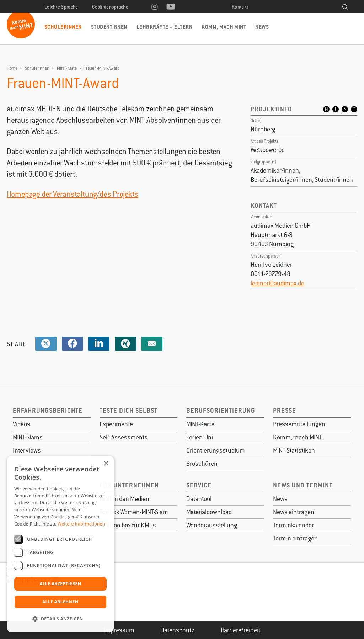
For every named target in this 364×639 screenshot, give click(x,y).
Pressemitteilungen (299, 424)
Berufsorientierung (221, 410)
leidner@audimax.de (277, 283)
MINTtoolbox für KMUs (128, 525)
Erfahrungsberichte (48, 410)
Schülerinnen (63, 27)
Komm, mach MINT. (298, 437)
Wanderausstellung (212, 525)
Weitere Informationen (81, 524)
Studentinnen (109, 27)
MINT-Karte (67, 68)
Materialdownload (209, 512)
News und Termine (303, 485)
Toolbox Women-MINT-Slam (134, 512)
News (262, 27)
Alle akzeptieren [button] (60, 584)
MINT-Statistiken (294, 450)
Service (199, 485)
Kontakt (240, 7)
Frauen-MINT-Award (102, 68)
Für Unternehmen (129, 485)
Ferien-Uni (200, 437)
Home (12, 68)
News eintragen (294, 512)
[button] (60, 619)
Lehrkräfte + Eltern (164, 27)
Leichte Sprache (61, 7)
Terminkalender (293, 525)
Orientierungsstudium (216, 450)
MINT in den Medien (124, 499)
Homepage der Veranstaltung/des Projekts (73, 194)
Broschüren (202, 464)
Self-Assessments (124, 437)
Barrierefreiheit (241, 630)
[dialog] (60, 544)
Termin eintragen (295, 538)
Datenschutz (178, 630)
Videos (22, 424)
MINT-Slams (28, 437)
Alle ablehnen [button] (60, 602)
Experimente (116, 424)
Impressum (119, 630)
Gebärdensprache (110, 7)
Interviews (27, 450)
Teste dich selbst (129, 410)
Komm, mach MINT (224, 27)
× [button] (106, 464)
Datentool (199, 499)
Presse (285, 410)
